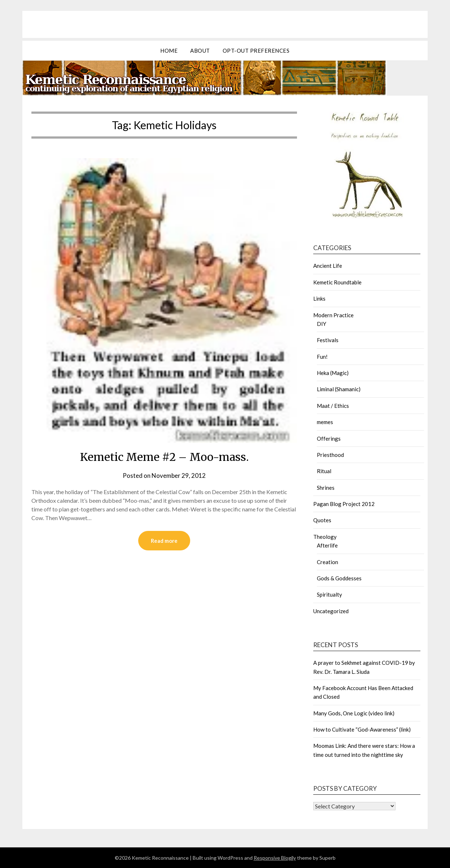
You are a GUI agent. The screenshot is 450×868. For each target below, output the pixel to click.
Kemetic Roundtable (337, 282)
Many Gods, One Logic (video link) (354, 713)
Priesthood (330, 455)
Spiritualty (329, 594)
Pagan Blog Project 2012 (344, 504)
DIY (322, 324)
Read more (164, 541)
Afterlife (327, 545)
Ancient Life (328, 266)
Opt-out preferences (256, 51)
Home (169, 51)
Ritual (324, 471)
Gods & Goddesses (339, 578)
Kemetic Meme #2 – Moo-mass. (164, 457)
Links (319, 298)
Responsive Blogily (275, 858)
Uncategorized (331, 611)
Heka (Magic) (333, 373)
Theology (325, 537)
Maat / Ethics (333, 406)
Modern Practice (333, 315)
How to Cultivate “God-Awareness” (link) (362, 729)
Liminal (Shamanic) (339, 389)
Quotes (322, 520)
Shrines (326, 488)
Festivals (328, 340)
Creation (327, 562)
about (200, 51)
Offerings (329, 439)
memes (325, 422)
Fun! (322, 357)
